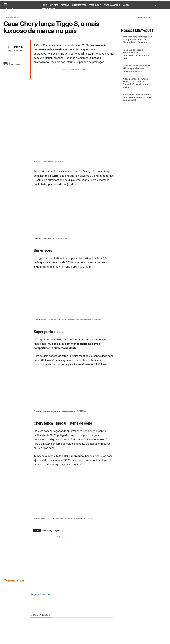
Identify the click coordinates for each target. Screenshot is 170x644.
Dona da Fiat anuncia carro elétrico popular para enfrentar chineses (137, 68)
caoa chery (47, 530)
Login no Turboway (40, 594)
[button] (155, 5)
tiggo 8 (58, 530)
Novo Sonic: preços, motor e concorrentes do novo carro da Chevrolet (137, 97)
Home (7, 17)
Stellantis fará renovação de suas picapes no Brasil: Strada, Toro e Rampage (137, 39)
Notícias (15, 17)
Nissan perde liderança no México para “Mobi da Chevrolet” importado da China (136, 83)
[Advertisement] (74, 92)
